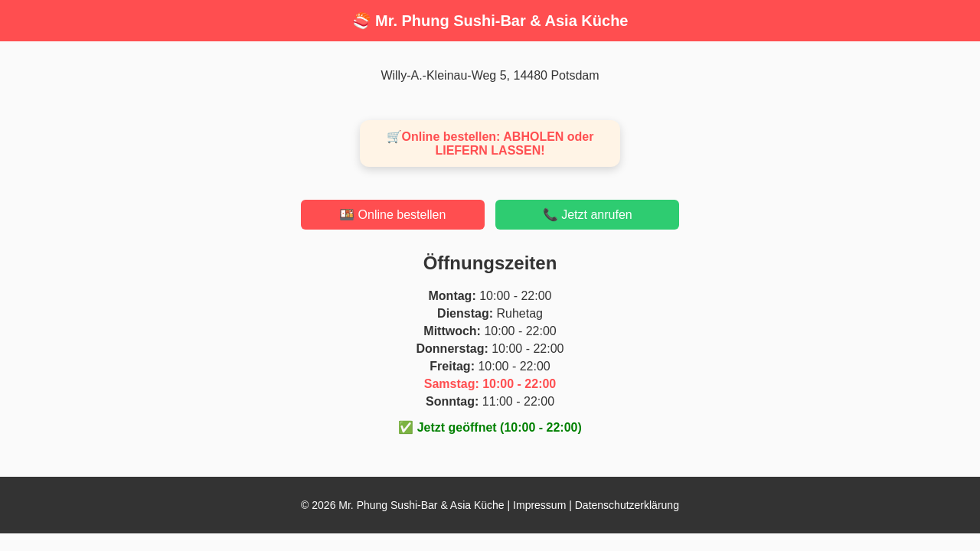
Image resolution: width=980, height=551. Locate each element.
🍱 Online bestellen (392, 215)
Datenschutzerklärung (627, 505)
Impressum (539, 505)
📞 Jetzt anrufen (588, 215)
